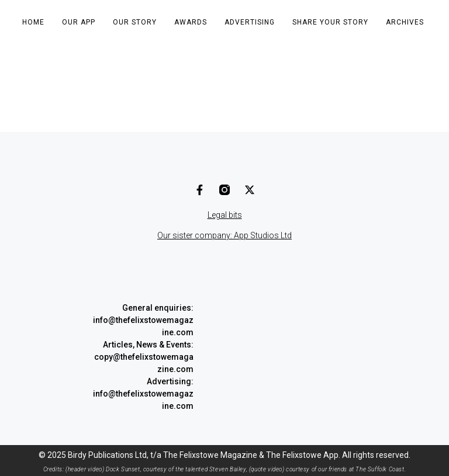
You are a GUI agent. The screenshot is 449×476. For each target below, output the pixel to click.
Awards (191, 22)
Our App (79, 22)
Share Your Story (330, 22)
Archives (405, 22)
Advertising (250, 22)
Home (33, 22)
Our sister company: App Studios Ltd (224, 235)
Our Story (135, 22)
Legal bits (225, 215)
